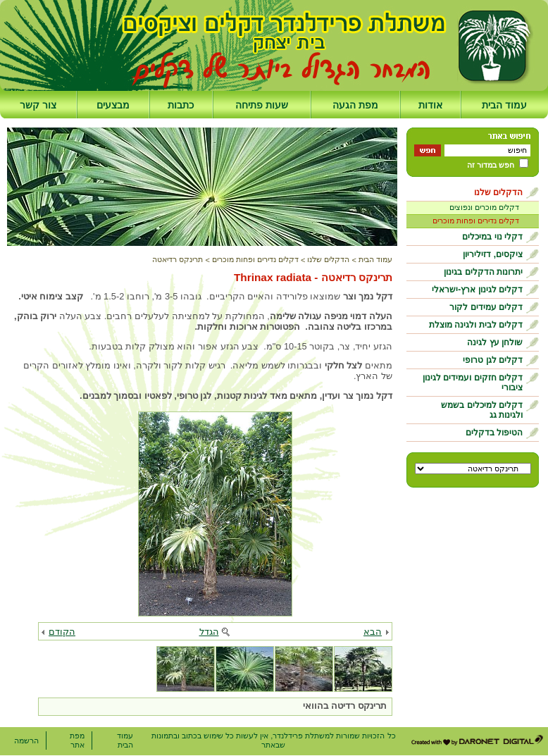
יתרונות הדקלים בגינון (483, 272)
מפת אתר (77, 740)
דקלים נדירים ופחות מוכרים (476, 221)
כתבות (181, 105)
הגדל (209, 632)
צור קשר (38, 105)
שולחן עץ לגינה (495, 342)
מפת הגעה (355, 105)
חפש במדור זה (491, 165)
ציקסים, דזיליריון (493, 254)
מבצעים (113, 105)
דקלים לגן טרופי (493, 360)
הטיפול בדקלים (494, 433)
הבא (373, 632)
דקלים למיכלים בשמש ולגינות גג (482, 410)
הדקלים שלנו (498, 192)
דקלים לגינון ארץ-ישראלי (477, 290)
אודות (430, 105)
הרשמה (26, 740)
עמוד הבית (504, 105)
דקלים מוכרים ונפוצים (484, 207)
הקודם (62, 632)
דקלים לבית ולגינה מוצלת (476, 325)
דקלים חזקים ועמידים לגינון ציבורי (473, 383)
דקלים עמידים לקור (486, 307)
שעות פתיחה (262, 105)
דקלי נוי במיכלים (492, 237)
